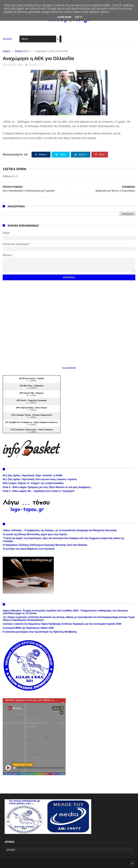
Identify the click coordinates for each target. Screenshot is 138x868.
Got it (79, 17)
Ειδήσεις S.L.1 (22, 51)
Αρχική (6, 51)
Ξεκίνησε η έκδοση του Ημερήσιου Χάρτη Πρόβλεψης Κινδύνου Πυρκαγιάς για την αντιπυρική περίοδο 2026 (62, 624)
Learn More (64, 17)
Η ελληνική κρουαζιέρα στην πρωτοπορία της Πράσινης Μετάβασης (40, 632)
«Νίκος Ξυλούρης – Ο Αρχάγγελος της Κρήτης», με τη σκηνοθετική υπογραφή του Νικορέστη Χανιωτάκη (60, 530)
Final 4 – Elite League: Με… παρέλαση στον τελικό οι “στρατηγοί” (39, 491)
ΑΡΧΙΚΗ (7, 39)
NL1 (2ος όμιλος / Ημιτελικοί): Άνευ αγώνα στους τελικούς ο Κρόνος (40, 479)
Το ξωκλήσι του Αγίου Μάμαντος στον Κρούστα (29, 549)
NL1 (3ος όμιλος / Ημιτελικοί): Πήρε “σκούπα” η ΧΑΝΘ (32, 475)
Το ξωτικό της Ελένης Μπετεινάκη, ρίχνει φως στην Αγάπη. (35, 534)
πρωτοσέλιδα (69, 368)
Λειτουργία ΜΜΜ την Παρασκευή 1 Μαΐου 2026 (28, 628)
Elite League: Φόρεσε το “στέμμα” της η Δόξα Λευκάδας (33, 483)
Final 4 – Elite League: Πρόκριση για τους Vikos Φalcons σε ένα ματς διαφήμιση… (48, 487)
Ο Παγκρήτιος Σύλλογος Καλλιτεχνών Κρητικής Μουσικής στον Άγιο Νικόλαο (45, 545)
